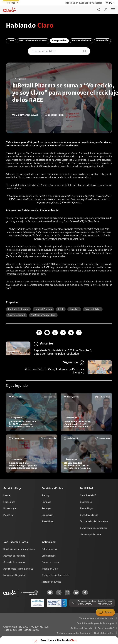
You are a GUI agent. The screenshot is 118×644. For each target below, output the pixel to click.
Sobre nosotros (49, 549)
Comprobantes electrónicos (94, 528)
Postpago (46, 502)
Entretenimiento (81, 41)
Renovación (47, 515)
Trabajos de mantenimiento (55, 575)
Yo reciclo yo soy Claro (43, 315)
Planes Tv (8, 515)
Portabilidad (48, 521)
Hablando (30, 26)
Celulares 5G (86, 502)
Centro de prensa (50, 562)
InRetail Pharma (43, 309)
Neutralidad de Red (104, 633)
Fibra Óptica (9, 502)
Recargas (46, 508)
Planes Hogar (10, 508)
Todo (11, 41)
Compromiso (59, 41)
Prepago (46, 495)
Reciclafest (75, 271)
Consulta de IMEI (88, 495)
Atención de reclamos (14, 556)
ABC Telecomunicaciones (33, 41)
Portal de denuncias (51, 582)
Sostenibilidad (93, 309)
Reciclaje (74, 309)
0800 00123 (105, 604)
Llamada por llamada (90, 534)
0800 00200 (85, 604)
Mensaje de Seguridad (14, 575)
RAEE (81, 221)
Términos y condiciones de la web (97, 618)
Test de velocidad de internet (94, 521)
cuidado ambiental (18, 309)
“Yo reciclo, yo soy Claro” (19, 153)
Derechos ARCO (106, 628)
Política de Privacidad (82, 628)
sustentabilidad (17, 315)
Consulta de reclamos (14, 562)
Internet (7, 495)
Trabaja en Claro (50, 569)
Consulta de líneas (89, 515)
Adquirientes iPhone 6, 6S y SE (18, 569)
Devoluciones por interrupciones (19, 549)
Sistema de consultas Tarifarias (73, 633)
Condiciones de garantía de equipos (95, 623)
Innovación (102, 41)
